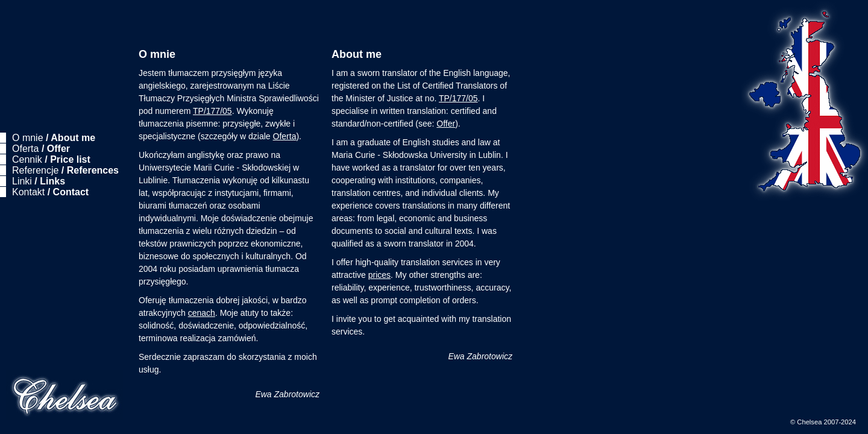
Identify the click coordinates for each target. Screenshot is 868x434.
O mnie (54, 138)
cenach (202, 313)
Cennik (51, 159)
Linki (39, 181)
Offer (446, 124)
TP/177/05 (212, 111)
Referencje (65, 170)
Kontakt (50, 192)
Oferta (41, 149)
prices (379, 275)
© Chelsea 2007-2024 (823, 422)
